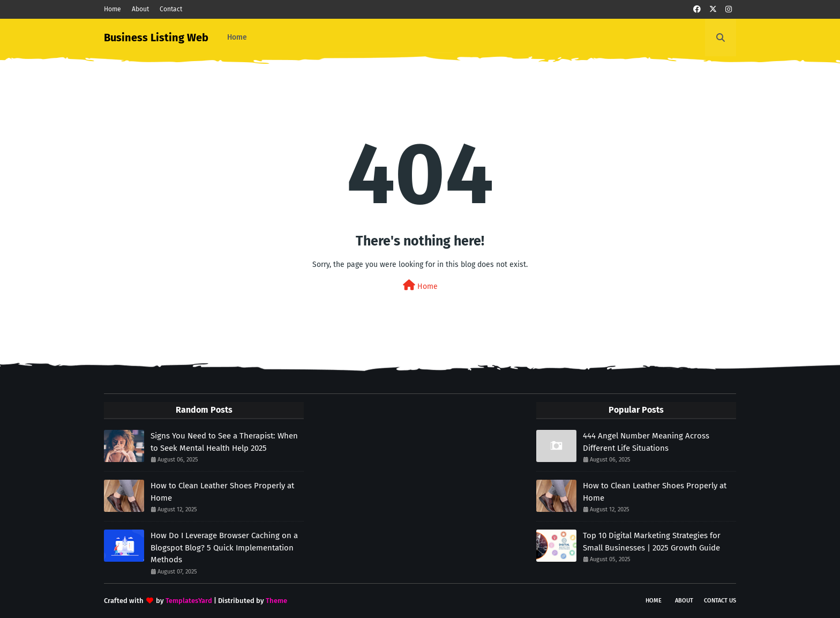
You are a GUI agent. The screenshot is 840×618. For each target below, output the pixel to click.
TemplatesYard (189, 601)
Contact (171, 9)
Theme (276, 601)
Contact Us (720, 601)
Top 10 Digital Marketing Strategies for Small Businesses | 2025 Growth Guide (652, 542)
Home (112, 9)
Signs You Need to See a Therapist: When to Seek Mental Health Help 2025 (224, 442)
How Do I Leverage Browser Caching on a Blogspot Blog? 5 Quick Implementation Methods (224, 548)
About (140, 9)
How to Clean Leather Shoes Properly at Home (222, 492)
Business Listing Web (156, 38)
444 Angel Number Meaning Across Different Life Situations (646, 442)
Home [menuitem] (237, 37)
